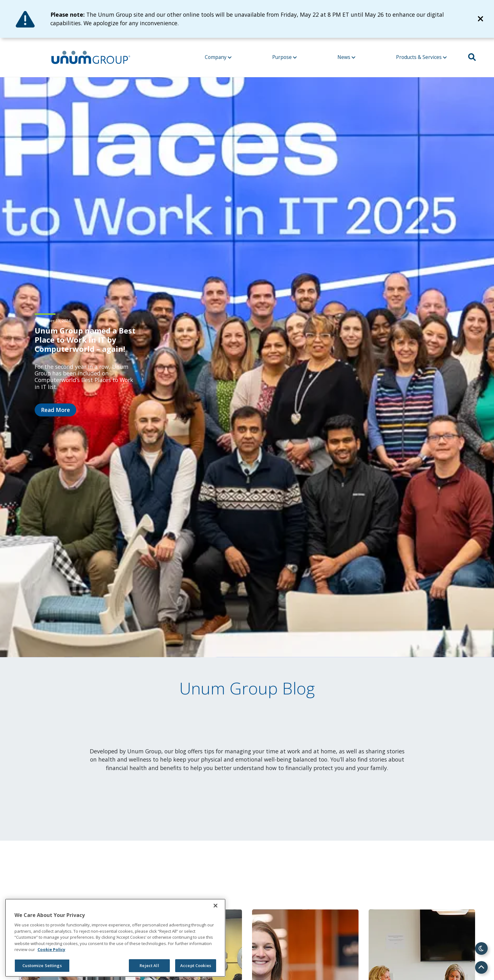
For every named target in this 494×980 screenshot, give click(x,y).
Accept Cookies (196, 966)
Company (218, 57)
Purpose (284, 57)
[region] (115, 938)
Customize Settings (42, 966)
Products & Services (421, 57)
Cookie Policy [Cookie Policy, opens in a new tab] (51, 949)
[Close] (215, 906)
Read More (55, 410)
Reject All (149, 966)
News (346, 57)
